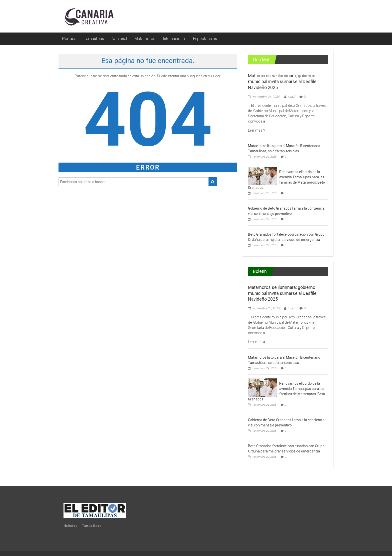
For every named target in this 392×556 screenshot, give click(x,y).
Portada (69, 39)
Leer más (257, 130)
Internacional (174, 39)
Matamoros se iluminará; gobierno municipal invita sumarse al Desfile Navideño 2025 (282, 82)
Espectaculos (205, 39)
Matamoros (145, 39)
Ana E (291, 97)
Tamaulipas (94, 39)
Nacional (119, 39)
